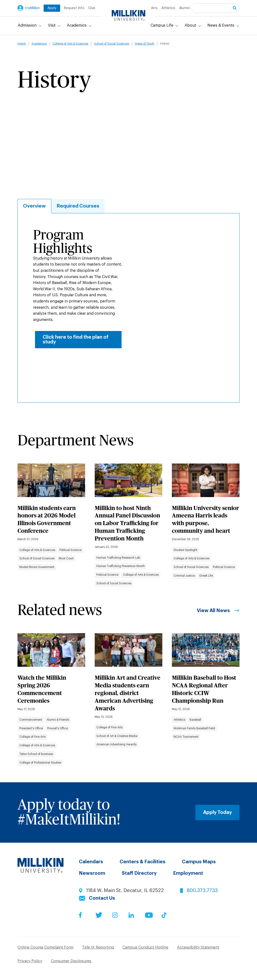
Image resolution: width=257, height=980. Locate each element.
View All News (213, 611)
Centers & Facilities (143, 862)
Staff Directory (139, 873)
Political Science (70, 550)
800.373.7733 (202, 891)
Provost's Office (58, 728)
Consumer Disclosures (71, 961)
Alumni (184, 8)
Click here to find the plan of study (76, 340)
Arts (154, 8)
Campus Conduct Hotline (145, 947)
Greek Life (206, 576)
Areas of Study (145, 44)
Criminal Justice (184, 576)
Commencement (31, 720)
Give (92, 8)
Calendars (91, 862)
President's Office (31, 728)
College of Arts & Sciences (70, 44)
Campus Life (162, 25)
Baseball (195, 720)
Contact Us (102, 898)
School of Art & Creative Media (117, 736)
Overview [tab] (34, 206)
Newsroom (92, 873)
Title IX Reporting (98, 947)
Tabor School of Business (36, 754)
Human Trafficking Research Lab (118, 558)
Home (22, 44)
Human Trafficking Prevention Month (121, 566)
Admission (28, 25)
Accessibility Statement (198, 947)
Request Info (74, 8)
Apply (52, 8)
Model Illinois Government (37, 567)
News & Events (221, 25)
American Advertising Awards (116, 744)
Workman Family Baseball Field (194, 728)
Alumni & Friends (58, 720)
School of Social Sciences (111, 44)
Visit (52, 25)
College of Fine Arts (32, 737)
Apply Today (217, 812)
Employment (188, 873)
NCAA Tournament (186, 737)
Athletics (168, 8)
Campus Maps (199, 862)
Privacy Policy (30, 961)
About (191, 25)
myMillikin (32, 8)
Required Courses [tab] (78, 206)
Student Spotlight (185, 550)
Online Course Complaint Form (45, 947)
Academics (77, 25)
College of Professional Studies (40, 763)
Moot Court (66, 558)
